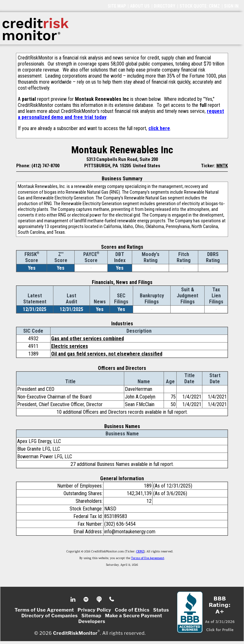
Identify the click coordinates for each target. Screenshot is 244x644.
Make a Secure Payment (133, 616)
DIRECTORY (165, 6)
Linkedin (74, 599)
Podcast (100, 599)
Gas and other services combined (88, 339)
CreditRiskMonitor (75, 633)
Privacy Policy (94, 610)
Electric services (70, 346)
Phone (112, 599)
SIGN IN (231, 6)
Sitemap (91, 616)
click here (159, 128)
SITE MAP (117, 6)
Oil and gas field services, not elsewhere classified (107, 354)
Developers (92, 621)
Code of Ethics (132, 610)
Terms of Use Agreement (148, 558)
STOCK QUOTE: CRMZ (200, 6)
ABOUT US (140, 6)
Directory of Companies (49, 616)
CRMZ (140, 552)
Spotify (87, 599)
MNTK (222, 166)
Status (161, 610)
